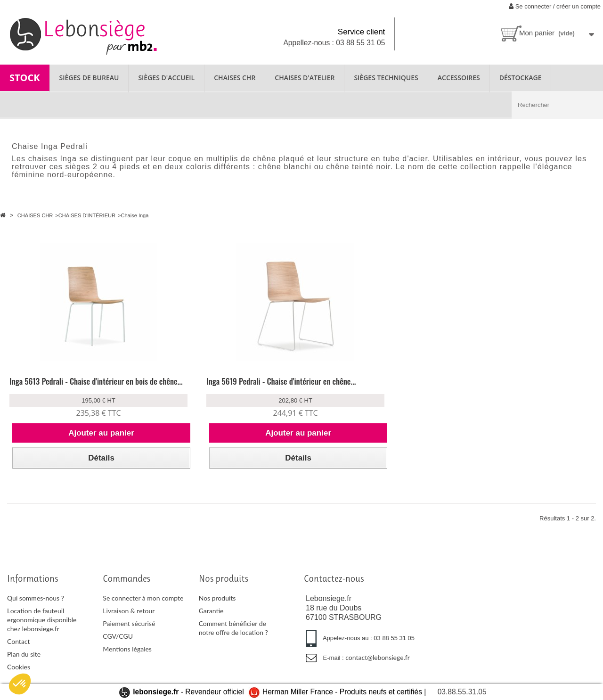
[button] (20, 684)
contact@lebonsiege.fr (378, 668)
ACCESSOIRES (459, 78)
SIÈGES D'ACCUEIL (166, 78)
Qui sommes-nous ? (36, 609)
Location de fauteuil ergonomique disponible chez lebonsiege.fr (42, 630)
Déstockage (521, 78)
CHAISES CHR (235, 78)
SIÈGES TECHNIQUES (386, 78)
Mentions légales (127, 660)
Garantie (211, 622)
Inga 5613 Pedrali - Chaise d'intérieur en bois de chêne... (71, 387)
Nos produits (217, 609)
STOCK (25, 78)
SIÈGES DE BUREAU (89, 78)
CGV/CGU (118, 647)
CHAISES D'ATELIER (305, 78)
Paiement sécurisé (129, 634)
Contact (19, 652)
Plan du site (24, 665)
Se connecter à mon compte (143, 609)
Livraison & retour (129, 622)
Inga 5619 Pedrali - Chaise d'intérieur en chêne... (219, 387)
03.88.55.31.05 (462, 692)
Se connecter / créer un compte (555, 6)
